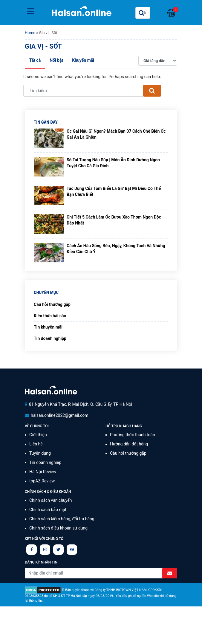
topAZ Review (42, 481)
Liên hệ (36, 444)
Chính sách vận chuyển (51, 500)
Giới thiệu (38, 435)
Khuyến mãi (83, 60)
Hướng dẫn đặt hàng (129, 444)
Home (30, 33)
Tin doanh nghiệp (50, 338)
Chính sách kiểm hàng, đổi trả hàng (62, 519)
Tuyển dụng (40, 453)
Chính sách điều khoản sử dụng (58, 528)
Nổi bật (56, 60)
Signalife (51, 390)
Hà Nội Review (43, 472)
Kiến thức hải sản (50, 316)
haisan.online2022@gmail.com (60, 415)
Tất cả (35, 60)
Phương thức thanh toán (133, 435)
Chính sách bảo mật (48, 510)
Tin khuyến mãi (48, 327)
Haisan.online (82, 13)
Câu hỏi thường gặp (52, 304)
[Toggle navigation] (31, 11)
